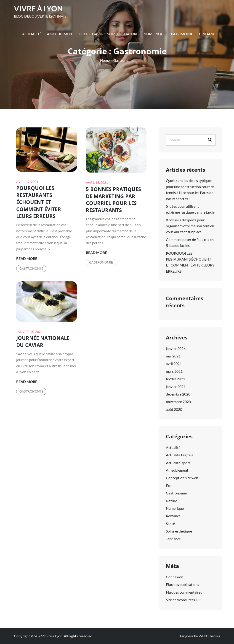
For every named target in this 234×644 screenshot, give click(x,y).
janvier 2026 (176, 348)
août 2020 (174, 409)
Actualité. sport (178, 463)
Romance (173, 516)
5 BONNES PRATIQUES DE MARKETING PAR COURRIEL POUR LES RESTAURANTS (113, 199)
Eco (83, 34)
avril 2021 (174, 363)
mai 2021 (173, 356)
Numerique (155, 34)
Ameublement (60, 34)
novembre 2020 (178, 402)
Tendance (208, 34)
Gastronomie (105, 34)
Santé (170, 524)
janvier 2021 (176, 387)
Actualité (32, 34)
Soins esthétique (179, 531)
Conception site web (182, 478)
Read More (27, 259)
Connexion (175, 577)
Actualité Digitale (180, 455)
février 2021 (175, 379)
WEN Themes (209, 636)
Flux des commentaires (184, 592)
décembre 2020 (178, 394)
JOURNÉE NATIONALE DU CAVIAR (43, 341)
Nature (131, 34)
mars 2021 (174, 371)
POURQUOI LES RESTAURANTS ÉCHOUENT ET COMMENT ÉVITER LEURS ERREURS (39, 202)
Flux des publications (182, 584)
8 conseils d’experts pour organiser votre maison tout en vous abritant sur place (190, 226)
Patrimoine (182, 34)
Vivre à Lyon (38, 9)
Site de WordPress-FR (183, 600)
